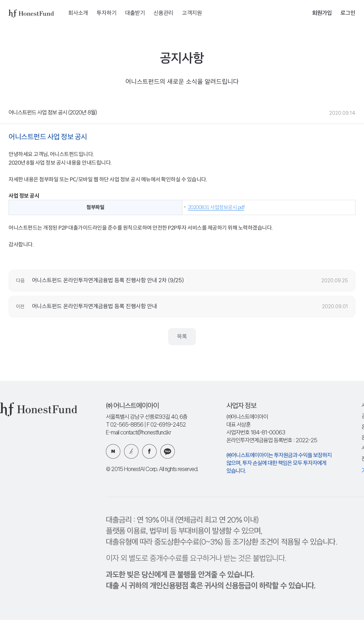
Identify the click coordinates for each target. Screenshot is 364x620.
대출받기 (135, 13)
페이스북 (149, 451)
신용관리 (164, 13)
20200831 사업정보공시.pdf (216, 207)
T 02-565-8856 (125, 425)
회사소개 (78, 13)
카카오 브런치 (131, 451)
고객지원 (192, 13)
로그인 (348, 13)
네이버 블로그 (113, 451)
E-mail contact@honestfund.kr (138, 433)
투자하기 (107, 13)
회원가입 (322, 13)
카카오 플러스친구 (168, 451)
